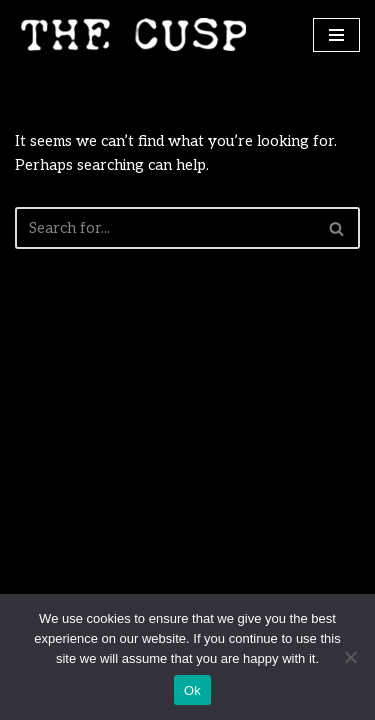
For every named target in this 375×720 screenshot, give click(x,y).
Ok (192, 690)
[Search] (165, 228)
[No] (350, 657)
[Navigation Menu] (336, 35)
